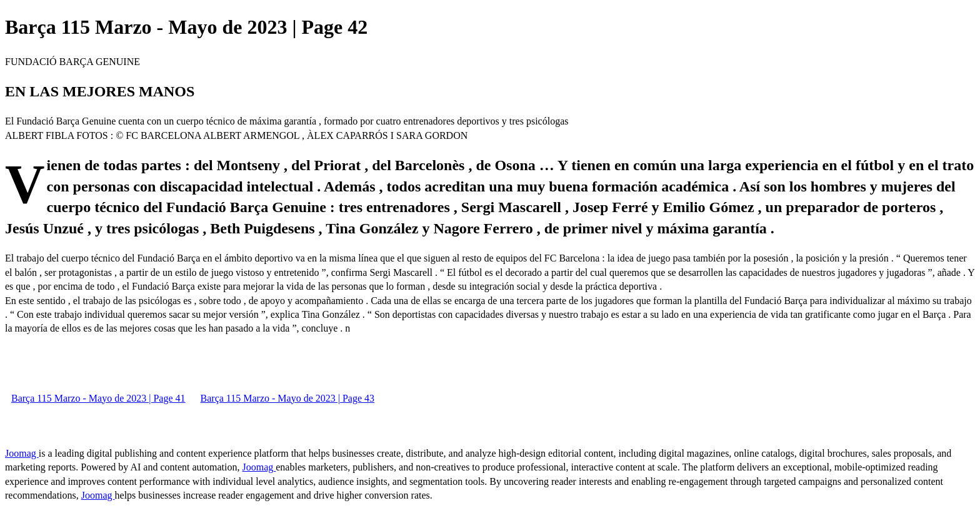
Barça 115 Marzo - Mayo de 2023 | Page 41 (98, 398)
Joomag (22, 453)
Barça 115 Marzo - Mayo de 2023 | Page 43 (288, 398)
